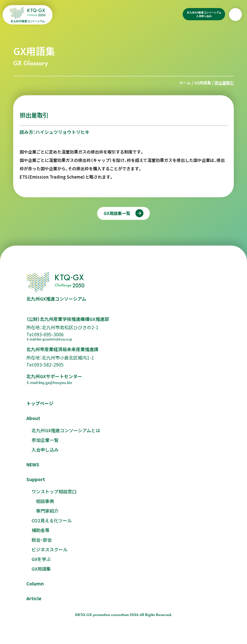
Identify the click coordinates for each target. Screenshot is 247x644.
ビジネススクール (50, 549)
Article (34, 598)
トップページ (40, 403)
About (33, 418)
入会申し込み (45, 450)
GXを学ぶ (41, 559)
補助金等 (41, 530)
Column (35, 583)
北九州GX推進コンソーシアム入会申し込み (204, 14)
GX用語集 (203, 83)
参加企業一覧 (45, 440)
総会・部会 (42, 540)
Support (36, 479)
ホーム (185, 83)
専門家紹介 (47, 511)
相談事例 (45, 501)
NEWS (33, 464)
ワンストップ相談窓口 (54, 491)
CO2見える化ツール (52, 520)
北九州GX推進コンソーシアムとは (66, 430)
